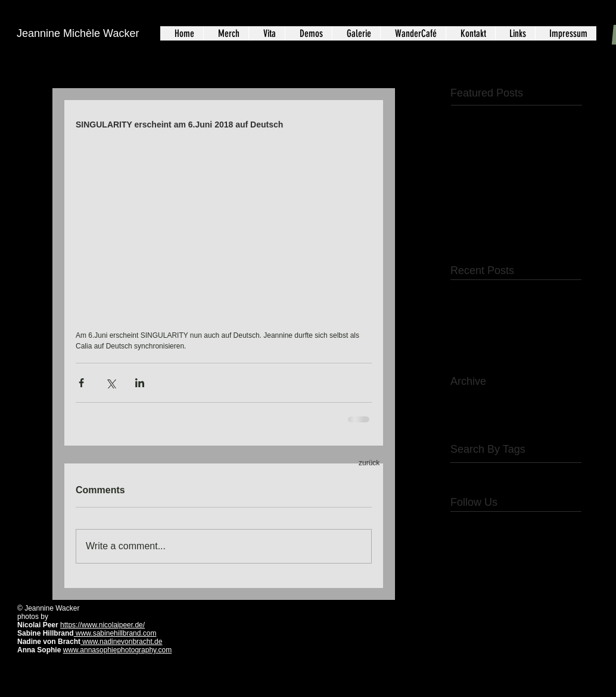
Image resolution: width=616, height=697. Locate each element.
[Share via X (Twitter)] (111, 383)
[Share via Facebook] (81, 383)
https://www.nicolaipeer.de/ (102, 625)
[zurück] (372, 463)
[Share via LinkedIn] (140, 383)
